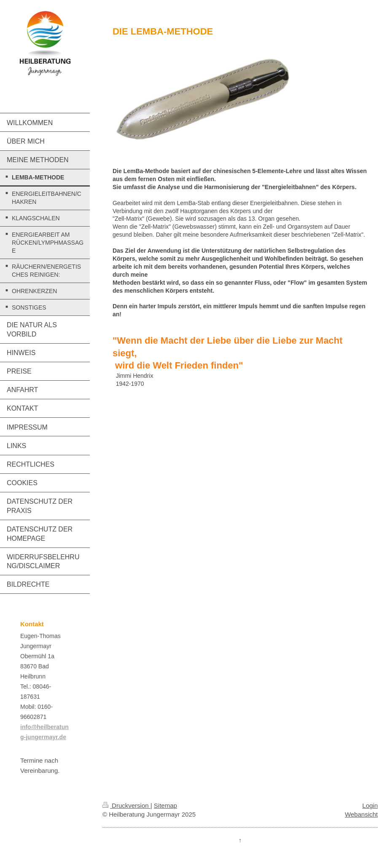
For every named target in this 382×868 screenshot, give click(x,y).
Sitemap (165, 805)
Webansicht (361, 814)
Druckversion (126, 805)
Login (370, 805)
